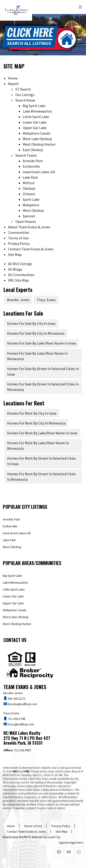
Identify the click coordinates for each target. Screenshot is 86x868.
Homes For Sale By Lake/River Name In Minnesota (37, 356)
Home (13, 78)
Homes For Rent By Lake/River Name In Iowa (42, 433)
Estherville (31, 166)
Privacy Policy (19, 243)
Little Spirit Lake (36, 117)
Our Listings (25, 95)
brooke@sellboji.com (22, 704)
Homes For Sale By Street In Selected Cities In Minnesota (43, 387)
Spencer (29, 216)
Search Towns (26, 155)
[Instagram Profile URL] (79, 852)
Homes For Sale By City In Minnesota (36, 333)
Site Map (15, 254)
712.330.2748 (16, 719)
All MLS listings (20, 264)
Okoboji (29, 188)
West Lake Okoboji (37, 139)
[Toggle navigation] (81, 7)
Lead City (54, 837)
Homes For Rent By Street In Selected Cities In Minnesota (42, 477)
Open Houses (26, 221)
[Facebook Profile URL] (59, 852)
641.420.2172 (16, 698)
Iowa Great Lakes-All (39, 172)
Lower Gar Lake (35, 122)
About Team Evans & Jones (29, 227)
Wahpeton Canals (37, 133)
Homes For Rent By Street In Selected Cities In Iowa (42, 461)
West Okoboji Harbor (39, 144)
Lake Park (30, 177)
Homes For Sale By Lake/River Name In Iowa (42, 343)
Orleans (29, 194)
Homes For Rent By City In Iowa (32, 413)
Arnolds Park (33, 161)
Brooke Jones (18, 300)
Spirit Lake (31, 199)
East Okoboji (33, 150)
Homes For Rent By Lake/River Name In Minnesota (38, 446)
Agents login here (71, 843)
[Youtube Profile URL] (69, 852)
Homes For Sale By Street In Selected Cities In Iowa (43, 371)
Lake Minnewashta (37, 111)
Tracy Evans (46, 300)
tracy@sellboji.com (21, 724)
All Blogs (15, 269)
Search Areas (25, 100)
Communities (19, 232)
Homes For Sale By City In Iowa (31, 323)
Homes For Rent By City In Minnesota (36, 423)
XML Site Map (18, 280)
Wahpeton (31, 205)
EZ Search (23, 89)
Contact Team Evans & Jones (31, 249)
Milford (28, 183)
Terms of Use (18, 238)
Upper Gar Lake (35, 128)
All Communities (21, 275)
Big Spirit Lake (34, 106)
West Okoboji (33, 210)
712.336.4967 (17, 750)
